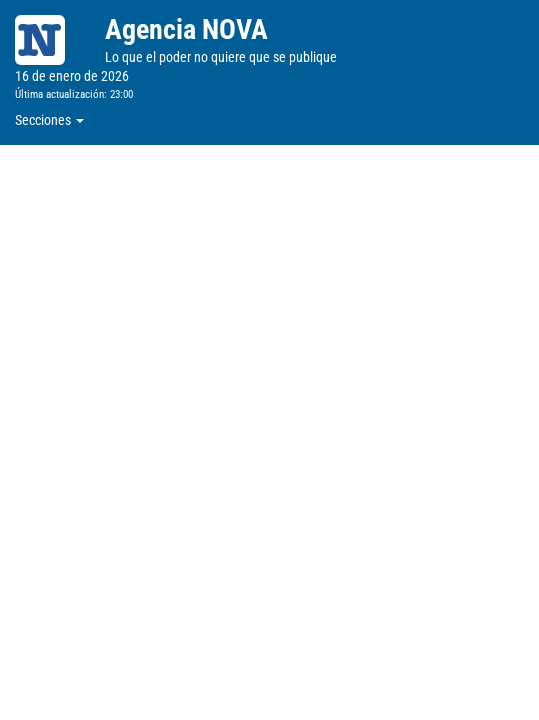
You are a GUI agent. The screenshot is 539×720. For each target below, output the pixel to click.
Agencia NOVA (186, 29)
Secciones (49, 120)
